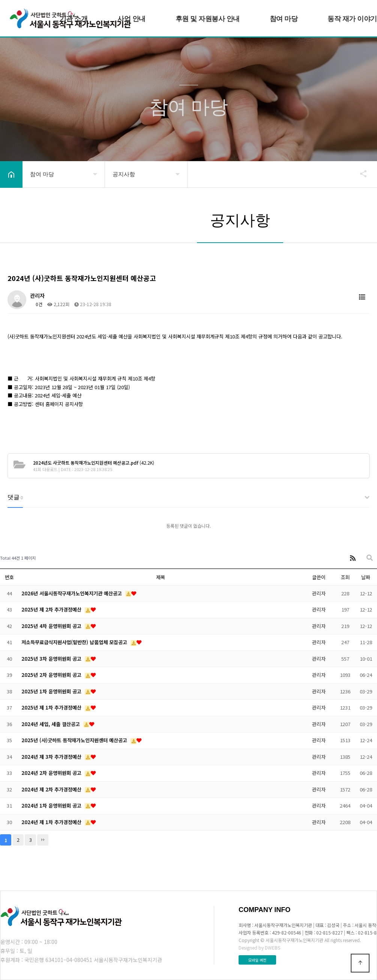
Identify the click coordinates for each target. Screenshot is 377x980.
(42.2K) (94, 463)
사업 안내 (131, 19)
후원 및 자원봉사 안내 (208, 19)
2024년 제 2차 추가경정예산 (52, 789)
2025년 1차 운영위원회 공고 (52, 691)
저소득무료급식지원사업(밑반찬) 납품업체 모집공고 (75, 642)
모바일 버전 (257, 960)
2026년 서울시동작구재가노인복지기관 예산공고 (72, 593)
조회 (345, 577)
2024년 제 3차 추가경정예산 (52, 757)
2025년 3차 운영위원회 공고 (52, 659)
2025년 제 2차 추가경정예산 (52, 609)
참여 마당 (284, 19)
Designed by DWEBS (259, 948)
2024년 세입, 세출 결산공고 (51, 724)
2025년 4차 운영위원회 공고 (52, 626)
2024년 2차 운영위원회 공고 (52, 773)
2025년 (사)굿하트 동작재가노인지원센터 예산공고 (75, 740)
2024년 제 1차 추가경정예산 (52, 822)
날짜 (366, 577)
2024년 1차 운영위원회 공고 (52, 806)
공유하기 (360, 174)
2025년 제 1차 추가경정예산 (52, 707)
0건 (36, 304)
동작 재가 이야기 (352, 19)
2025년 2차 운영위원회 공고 (52, 675)
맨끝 (43, 840)
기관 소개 (74, 19)
